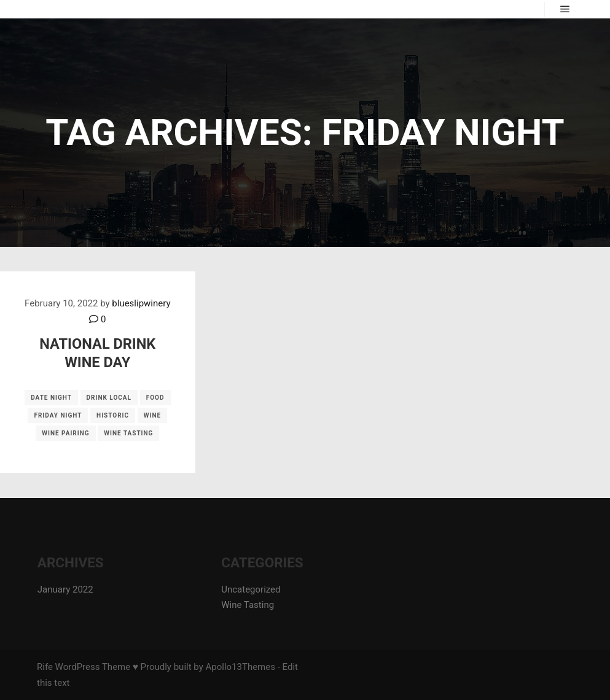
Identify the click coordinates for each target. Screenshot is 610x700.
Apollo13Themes (240, 667)
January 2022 (65, 589)
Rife (45, 667)
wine (152, 415)
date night (51, 398)
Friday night (58, 415)
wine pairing (65, 433)
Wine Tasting (248, 605)
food (155, 398)
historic (113, 415)
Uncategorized (251, 589)
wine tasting (128, 433)
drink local (109, 398)
